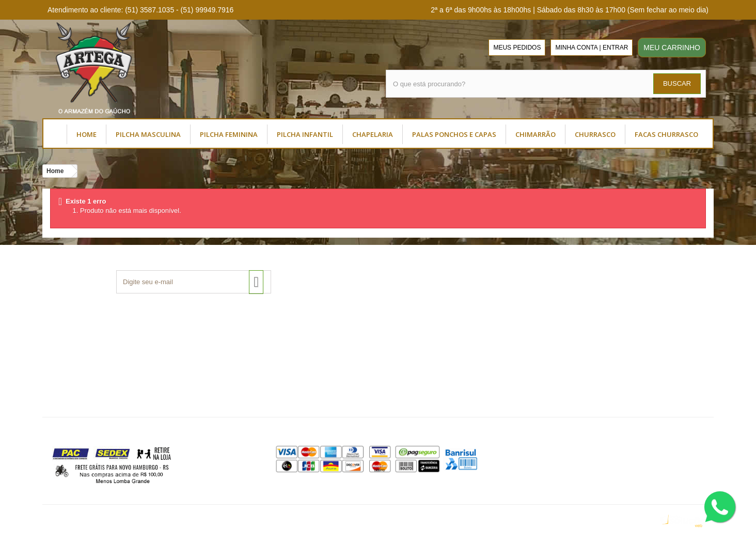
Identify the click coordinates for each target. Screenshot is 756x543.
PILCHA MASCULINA (148, 134)
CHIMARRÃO (535, 134)
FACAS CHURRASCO (666, 134)
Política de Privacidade (310, 368)
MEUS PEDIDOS (517, 48)
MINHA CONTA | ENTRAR (592, 48)
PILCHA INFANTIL (305, 134)
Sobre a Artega (74, 341)
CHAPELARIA (373, 134)
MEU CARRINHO (672, 48)
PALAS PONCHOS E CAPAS (454, 134)
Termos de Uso (74, 354)
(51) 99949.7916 (635, 402)
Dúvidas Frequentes (306, 354)
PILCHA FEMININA (229, 134)
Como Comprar (298, 341)
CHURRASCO (595, 134)
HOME (86, 134)
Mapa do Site (294, 394)
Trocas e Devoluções (307, 381)
